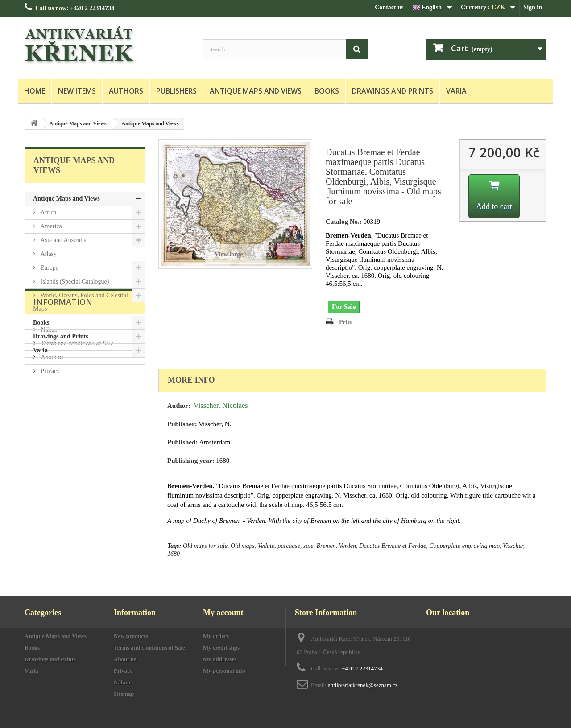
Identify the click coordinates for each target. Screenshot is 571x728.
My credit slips (221, 648)
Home (35, 91)
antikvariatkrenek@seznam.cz (363, 685)
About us (51, 436)
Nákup (48, 409)
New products (131, 636)
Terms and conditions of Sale (77, 422)
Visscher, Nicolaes (221, 405)
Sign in (533, 7)
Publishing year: (191, 461)
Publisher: (182, 424)
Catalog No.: (344, 222)
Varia (456, 91)
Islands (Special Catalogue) (74, 282)
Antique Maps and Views (256, 91)
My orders (216, 636)
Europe (49, 268)
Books (327, 91)
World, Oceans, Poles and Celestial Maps (81, 302)
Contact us (389, 7)
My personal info (224, 671)
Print (346, 322)
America (50, 226)
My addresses (220, 659)
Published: (182, 442)
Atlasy (48, 254)
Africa (48, 212)
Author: (179, 406)
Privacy (50, 450)
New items (77, 91)
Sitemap (124, 694)
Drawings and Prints (393, 91)
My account (223, 613)
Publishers (176, 91)
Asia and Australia (63, 240)
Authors (126, 91)
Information (63, 384)
